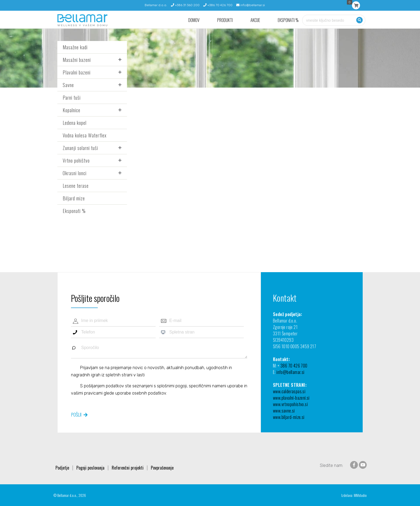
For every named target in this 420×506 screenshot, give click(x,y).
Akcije (255, 20)
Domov (194, 20)
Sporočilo (159, 350)
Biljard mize (74, 198)
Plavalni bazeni (77, 72)
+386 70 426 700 (218, 5)
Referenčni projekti (128, 468)
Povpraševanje (162, 468)
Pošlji (76, 415)
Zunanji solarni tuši (80, 148)
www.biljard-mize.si (289, 417)
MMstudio (360, 495)
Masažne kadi (75, 47)
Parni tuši (72, 98)
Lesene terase (76, 186)
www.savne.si (284, 411)
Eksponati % (288, 20)
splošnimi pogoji (172, 386)
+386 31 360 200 (185, 5)
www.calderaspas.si (289, 391)
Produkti (225, 20)
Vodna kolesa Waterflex (85, 135)
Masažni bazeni (77, 60)
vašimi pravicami (87, 393)
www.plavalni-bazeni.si (291, 398)
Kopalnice (72, 110)
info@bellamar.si (251, 5)
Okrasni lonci (75, 173)
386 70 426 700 (294, 366)
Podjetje (62, 468)
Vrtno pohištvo (76, 160)
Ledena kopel (75, 123)
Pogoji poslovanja (90, 468)
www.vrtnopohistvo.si (290, 404)
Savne (68, 85)
